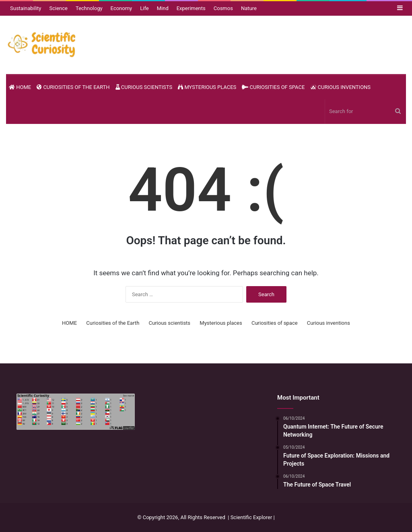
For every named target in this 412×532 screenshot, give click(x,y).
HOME (20, 87)
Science (59, 8)
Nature (249, 8)
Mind (163, 8)
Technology (89, 8)
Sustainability (26, 8)
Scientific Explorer (251, 517)
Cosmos (223, 8)
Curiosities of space (273, 87)
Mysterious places (207, 87)
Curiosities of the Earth (73, 87)
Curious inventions (340, 87)
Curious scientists (144, 87)
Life (144, 8)
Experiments (191, 8)
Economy (122, 8)
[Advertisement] (206, 438)
